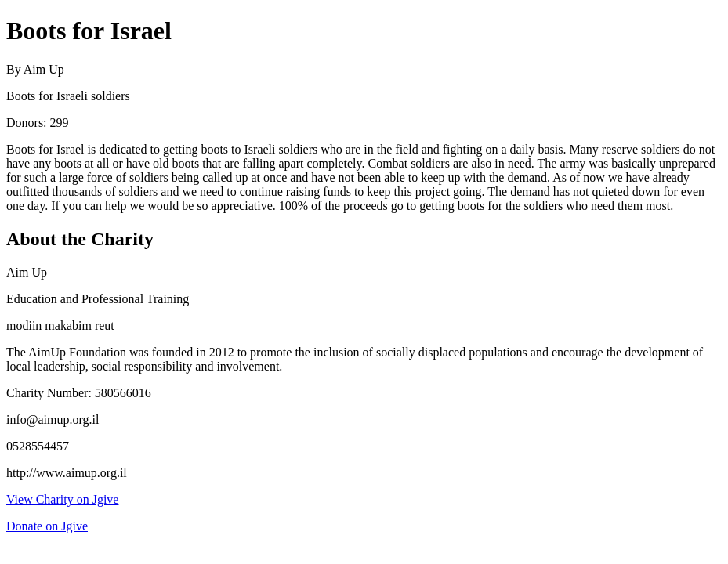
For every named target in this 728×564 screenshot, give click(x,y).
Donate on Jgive (47, 526)
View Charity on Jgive (62, 499)
